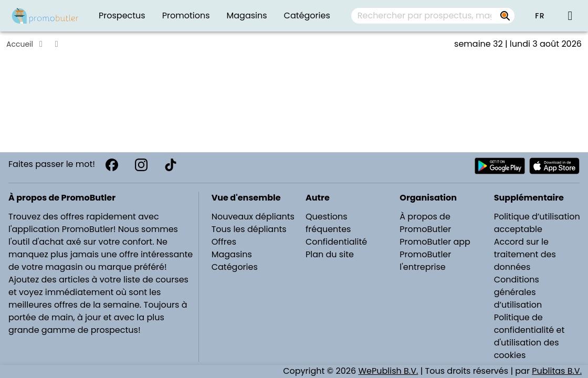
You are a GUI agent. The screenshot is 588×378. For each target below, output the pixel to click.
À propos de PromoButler (425, 223)
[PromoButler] (45, 16)
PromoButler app (435, 242)
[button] (540, 16)
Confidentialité (336, 242)
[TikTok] (171, 165)
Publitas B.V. (557, 371)
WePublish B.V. (388, 371)
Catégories (235, 267)
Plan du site (330, 254)
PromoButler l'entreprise (425, 261)
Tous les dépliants (249, 229)
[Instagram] (141, 165)
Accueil (20, 44)
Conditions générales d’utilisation (518, 292)
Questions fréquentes (328, 223)
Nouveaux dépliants (253, 217)
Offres (224, 242)
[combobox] (433, 16)
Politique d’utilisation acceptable (537, 223)
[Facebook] (112, 165)
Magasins (232, 254)
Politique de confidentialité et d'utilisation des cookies (529, 336)
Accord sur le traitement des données (525, 254)
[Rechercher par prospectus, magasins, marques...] (505, 16)
